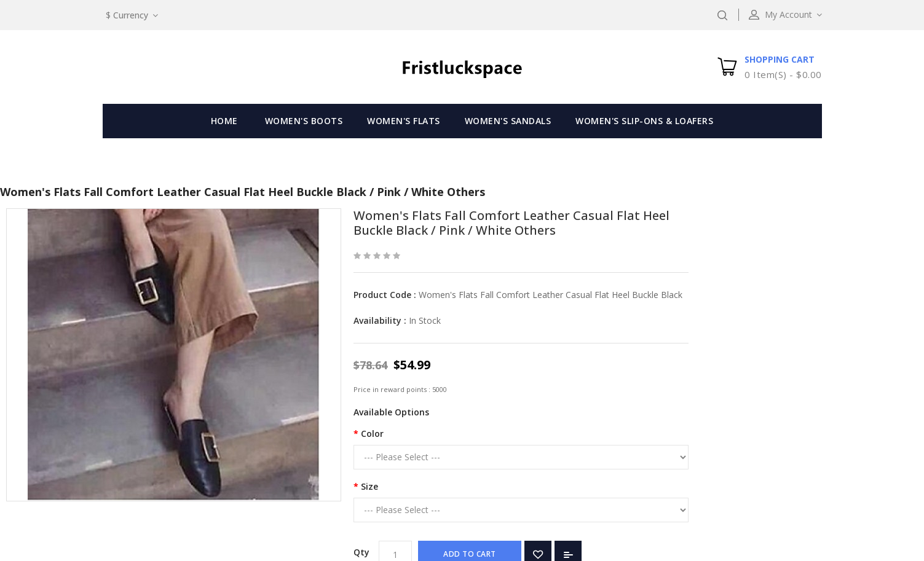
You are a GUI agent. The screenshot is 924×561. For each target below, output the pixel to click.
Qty (361, 552)
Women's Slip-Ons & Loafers (644, 121)
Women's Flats (404, 121)
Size (369, 486)
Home (224, 121)
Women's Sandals (508, 121)
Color (372, 433)
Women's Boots (304, 121)
